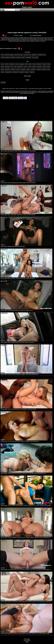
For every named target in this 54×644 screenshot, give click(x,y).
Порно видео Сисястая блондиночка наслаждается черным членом (18, 409)
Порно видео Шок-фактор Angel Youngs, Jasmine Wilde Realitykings (18, 151)
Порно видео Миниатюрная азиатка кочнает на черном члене (17, 310)
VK (27, 643)
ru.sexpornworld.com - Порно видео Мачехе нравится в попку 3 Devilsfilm (35, 89)
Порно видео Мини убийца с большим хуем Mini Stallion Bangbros (18, 278)
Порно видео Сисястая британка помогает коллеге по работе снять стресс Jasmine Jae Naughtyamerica (27, 506)
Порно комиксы (27, 640)
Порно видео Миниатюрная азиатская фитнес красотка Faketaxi (17, 342)
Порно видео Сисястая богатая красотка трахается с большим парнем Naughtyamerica (23, 473)
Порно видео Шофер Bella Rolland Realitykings (13, 246)
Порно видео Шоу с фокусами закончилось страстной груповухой (18, 215)
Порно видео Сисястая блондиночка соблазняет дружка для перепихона (20, 441)
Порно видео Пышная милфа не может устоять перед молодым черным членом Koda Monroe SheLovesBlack (27, 538)
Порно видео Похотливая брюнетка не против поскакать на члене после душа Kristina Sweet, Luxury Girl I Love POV (27, 570)
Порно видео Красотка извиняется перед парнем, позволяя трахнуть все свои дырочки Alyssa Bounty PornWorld (27, 602)
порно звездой (31, 93)
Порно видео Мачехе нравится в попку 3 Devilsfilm (27, 33)
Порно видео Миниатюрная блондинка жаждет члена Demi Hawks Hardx (20, 374)
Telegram (27, 641)
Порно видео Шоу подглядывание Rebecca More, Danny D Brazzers (18, 183)
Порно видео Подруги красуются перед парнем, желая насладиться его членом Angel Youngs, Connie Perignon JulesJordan (27, 634)
